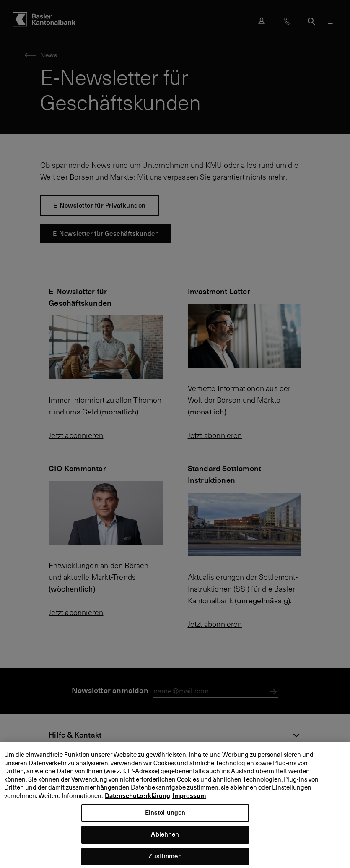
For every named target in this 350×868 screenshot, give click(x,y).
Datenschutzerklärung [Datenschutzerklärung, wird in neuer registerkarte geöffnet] (137, 801)
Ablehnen (165, 840)
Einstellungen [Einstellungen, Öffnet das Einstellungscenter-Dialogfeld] (165, 818)
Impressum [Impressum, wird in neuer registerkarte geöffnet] (189, 801)
